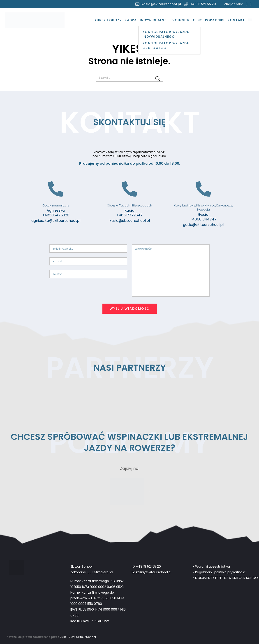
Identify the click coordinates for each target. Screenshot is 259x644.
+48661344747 (203, 219)
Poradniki (215, 20)
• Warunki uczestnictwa (212, 567)
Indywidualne (153, 20)
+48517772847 (129, 215)
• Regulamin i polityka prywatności (220, 572)
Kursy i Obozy (108, 20)
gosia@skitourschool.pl (203, 225)
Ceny (197, 20)
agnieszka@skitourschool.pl (56, 221)
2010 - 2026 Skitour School (78, 637)
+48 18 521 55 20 (200, 4)
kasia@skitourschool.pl (158, 4)
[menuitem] (250, 20)
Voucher (181, 20)
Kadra (131, 20)
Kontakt (236, 20)
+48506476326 (56, 215)
